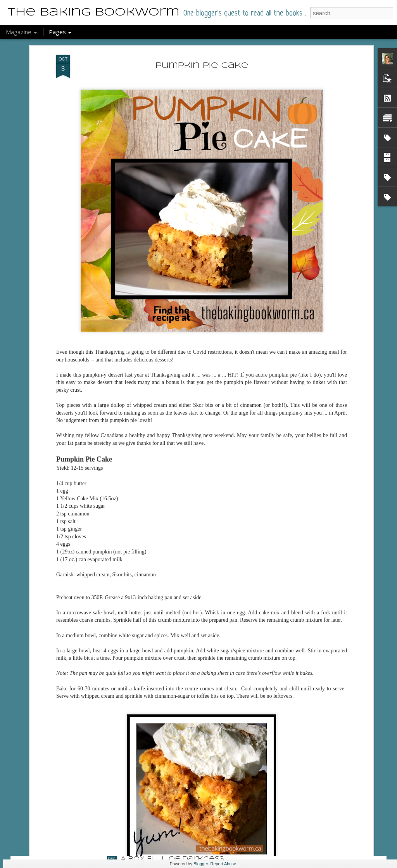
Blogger (201, 864)
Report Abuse (223, 864)
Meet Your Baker (158, 771)
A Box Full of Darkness (172, 859)
